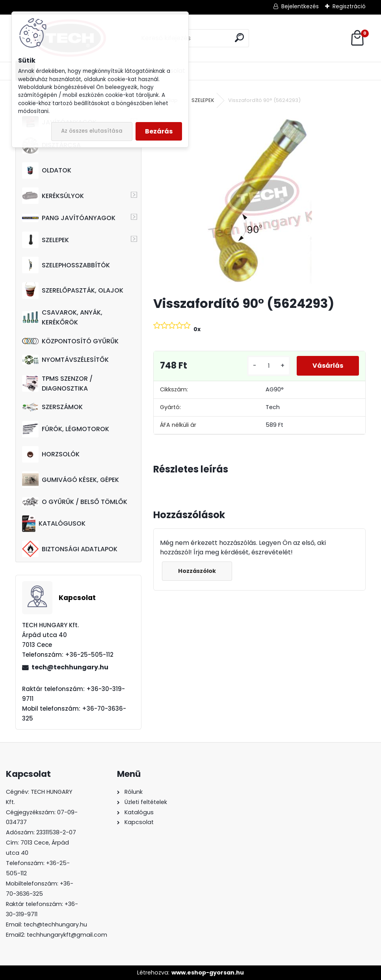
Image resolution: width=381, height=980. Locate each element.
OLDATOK (47, 170)
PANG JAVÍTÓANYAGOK (69, 218)
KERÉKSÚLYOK (53, 196)
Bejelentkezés (300, 6)
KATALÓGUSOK (54, 524)
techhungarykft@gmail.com (67, 935)
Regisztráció (349, 6)
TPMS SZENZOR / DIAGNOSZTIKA (57, 383)
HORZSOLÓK (51, 454)
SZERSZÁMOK (52, 407)
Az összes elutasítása (92, 131)
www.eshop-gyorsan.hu (208, 973)
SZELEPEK (46, 240)
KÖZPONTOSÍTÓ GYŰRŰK (70, 341)
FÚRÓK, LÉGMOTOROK (66, 429)
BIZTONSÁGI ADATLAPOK (70, 549)
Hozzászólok (197, 571)
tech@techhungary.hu (70, 667)
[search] (239, 38)
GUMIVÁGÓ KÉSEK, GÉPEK (71, 480)
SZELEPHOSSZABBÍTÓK (66, 265)
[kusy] (269, 366)
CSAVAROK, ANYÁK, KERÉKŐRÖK (62, 317)
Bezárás (159, 131)
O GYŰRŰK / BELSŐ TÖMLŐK (75, 502)
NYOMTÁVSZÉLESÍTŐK (65, 360)
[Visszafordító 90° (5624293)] (259, 201)
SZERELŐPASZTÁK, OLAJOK (73, 291)
